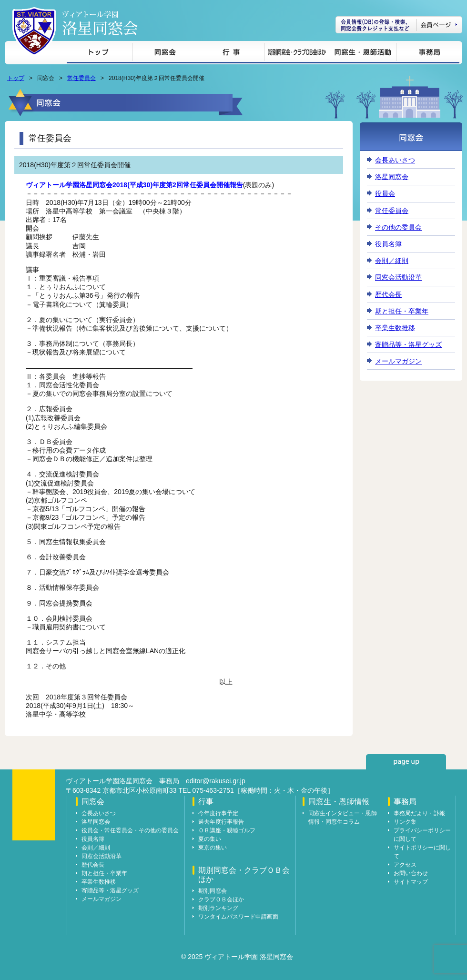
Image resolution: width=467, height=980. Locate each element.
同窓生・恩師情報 (363, 54)
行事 (231, 54)
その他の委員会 (398, 227)
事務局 (428, 54)
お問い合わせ (411, 873)
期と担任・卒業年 (402, 311)
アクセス (405, 865)
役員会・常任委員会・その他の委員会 (130, 830)
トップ (99, 54)
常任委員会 (81, 78)
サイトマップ (411, 882)
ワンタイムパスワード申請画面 (238, 917)
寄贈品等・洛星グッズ (408, 344)
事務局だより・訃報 (419, 813)
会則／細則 (392, 261)
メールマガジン (398, 361)
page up (406, 762)
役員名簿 (388, 244)
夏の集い (210, 839)
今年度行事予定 (218, 813)
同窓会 (165, 54)
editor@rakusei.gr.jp (216, 781)
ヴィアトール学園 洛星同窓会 (100, 23)
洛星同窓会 (392, 177)
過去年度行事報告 (221, 822)
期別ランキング (218, 908)
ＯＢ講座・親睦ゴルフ (227, 830)
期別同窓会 (213, 891)
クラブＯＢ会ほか (221, 899)
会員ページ (399, 25)
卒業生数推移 (395, 328)
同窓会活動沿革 (398, 277)
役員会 (385, 193)
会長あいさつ (395, 160)
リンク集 (405, 822)
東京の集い (213, 848)
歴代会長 (388, 294)
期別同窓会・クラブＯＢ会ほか (297, 54)
